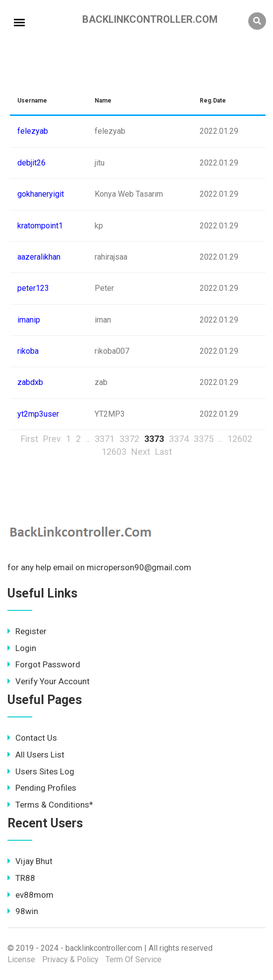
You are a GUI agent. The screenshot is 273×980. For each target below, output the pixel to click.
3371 (105, 439)
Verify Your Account (49, 681)
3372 (129, 439)
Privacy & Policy (70, 959)
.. (88, 439)
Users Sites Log (41, 771)
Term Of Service (134, 959)
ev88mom (30, 895)
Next (141, 452)
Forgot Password (44, 664)
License (21, 959)
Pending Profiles (42, 788)
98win (23, 911)
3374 (179, 439)
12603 (114, 452)
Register (27, 631)
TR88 (21, 878)
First (29, 439)
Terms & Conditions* (50, 805)
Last (164, 452)
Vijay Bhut (30, 861)
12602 (240, 439)
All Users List (36, 755)
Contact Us (32, 738)
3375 (204, 439)
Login (22, 648)
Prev (52, 439)
